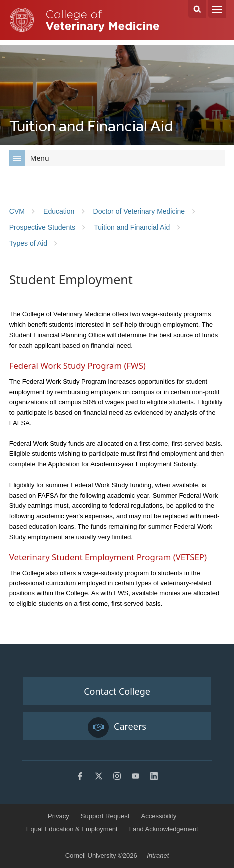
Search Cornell (197, 9)
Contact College (117, 691)
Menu (217, 9)
